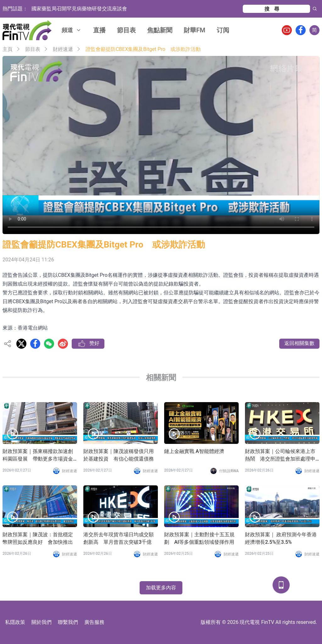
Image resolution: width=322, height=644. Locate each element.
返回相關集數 (299, 343)
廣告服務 (94, 622)
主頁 (8, 49)
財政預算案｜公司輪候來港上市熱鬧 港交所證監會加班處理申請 (280, 456)
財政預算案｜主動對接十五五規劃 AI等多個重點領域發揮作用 (199, 538)
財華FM (194, 30)
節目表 (126, 30)
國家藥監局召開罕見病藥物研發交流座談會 (79, 9)
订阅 (223, 30)
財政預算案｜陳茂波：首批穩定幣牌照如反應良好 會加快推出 (38, 538)
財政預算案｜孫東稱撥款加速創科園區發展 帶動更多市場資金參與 (38, 456)
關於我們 (42, 622)
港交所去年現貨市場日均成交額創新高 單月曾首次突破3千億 (119, 538)
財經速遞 (63, 49)
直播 (99, 30)
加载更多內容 (161, 588)
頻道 (72, 30)
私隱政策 (15, 622)
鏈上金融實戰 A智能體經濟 (194, 451)
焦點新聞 (160, 30)
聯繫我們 (68, 622)
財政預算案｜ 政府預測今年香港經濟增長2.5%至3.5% (281, 538)
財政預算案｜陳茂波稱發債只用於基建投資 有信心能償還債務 (119, 455)
